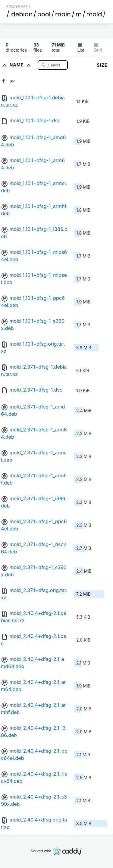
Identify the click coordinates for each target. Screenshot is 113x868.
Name (22, 65)
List (81, 48)
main (63, 14)
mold (94, 14)
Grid (98, 48)
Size (102, 65)
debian (22, 14)
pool (44, 14)
